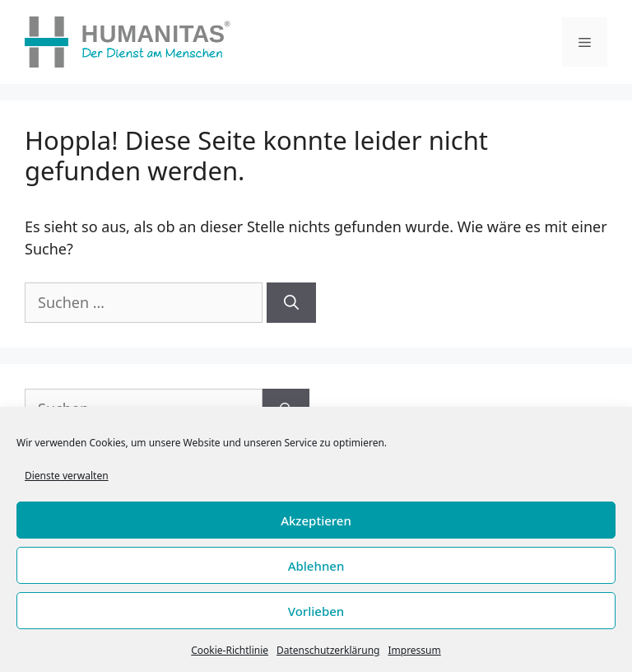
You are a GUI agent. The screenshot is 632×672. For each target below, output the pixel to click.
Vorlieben (316, 611)
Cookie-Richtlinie (230, 650)
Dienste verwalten (67, 476)
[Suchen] (291, 303)
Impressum (414, 650)
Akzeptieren (316, 520)
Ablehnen (316, 566)
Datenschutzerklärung (328, 650)
